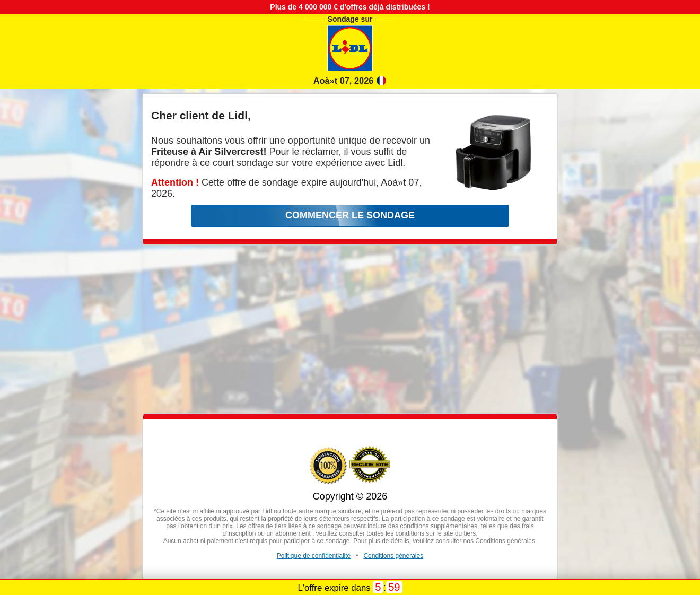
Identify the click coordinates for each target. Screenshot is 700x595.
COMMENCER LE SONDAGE (350, 215)
